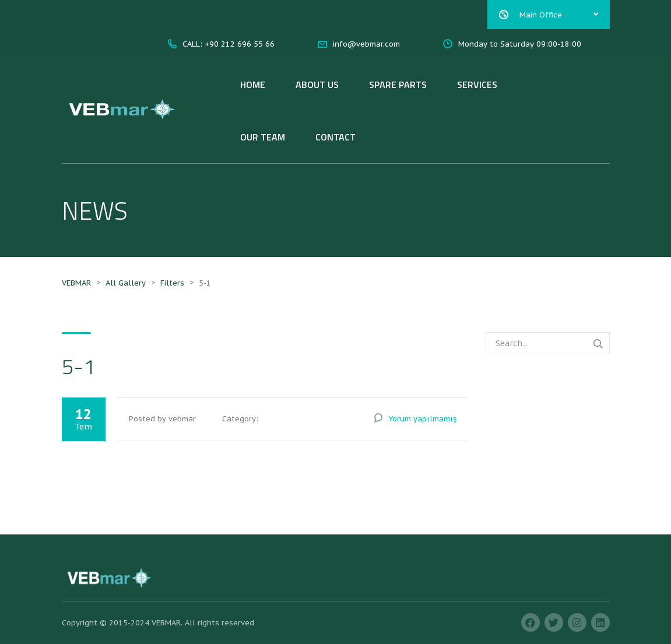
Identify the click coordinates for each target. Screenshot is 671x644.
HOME (253, 85)
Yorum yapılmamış (422, 419)
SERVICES (477, 85)
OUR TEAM (263, 137)
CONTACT (335, 137)
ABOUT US (317, 85)
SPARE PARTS (398, 85)
